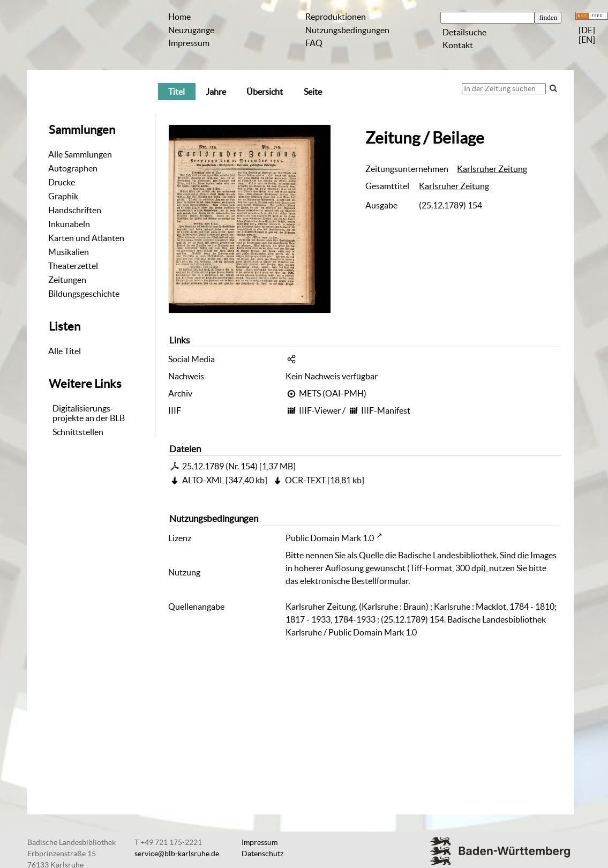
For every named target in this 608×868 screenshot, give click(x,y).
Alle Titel (65, 351)
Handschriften (75, 210)
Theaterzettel (73, 266)
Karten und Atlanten (86, 238)
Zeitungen (67, 280)
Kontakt (458, 45)
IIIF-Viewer (320, 410)
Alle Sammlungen (80, 154)
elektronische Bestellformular (354, 581)
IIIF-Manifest (386, 410)
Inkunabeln (69, 224)
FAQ (314, 43)
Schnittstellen (78, 432)
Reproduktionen (336, 17)
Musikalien (69, 252)
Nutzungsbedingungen (347, 30)
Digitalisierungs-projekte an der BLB (89, 413)
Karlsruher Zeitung (492, 169)
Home (179, 17)
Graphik (63, 196)
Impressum (189, 43)
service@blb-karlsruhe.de (177, 854)
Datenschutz (262, 854)
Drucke (62, 182)
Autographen (73, 168)
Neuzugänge (191, 30)
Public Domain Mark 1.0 (330, 538)
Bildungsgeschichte (84, 294)
